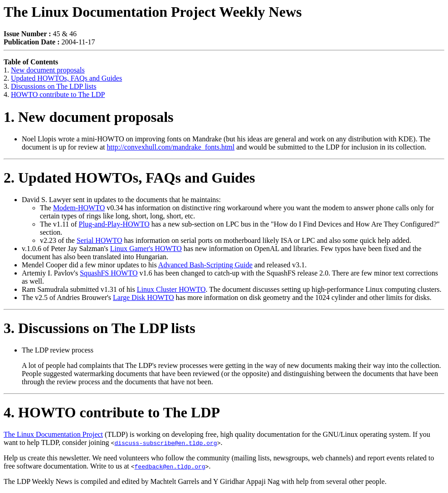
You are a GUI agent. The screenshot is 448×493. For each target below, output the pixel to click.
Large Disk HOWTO (144, 297)
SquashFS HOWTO (109, 273)
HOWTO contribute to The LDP (58, 94)
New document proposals (48, 70)
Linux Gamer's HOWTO (146, 249)
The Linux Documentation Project (53, 434)
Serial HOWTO (100, 240)
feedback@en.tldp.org (170, 466)
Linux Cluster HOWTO (171, 289)
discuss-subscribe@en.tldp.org (166, 443)
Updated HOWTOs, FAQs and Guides (66, 78)
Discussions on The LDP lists (54, 86)
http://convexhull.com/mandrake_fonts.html (171, 147)
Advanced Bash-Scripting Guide (205, 265)
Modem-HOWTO (79, 208)
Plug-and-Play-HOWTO (114, 224)
